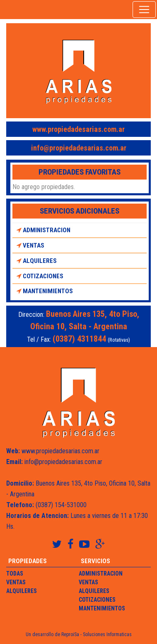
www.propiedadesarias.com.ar (78, 129)
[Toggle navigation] (144, 10)
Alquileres (37, 261)
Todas (15, 574)
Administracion (43, 230)
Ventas (30, 245)
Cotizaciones (40, 276)
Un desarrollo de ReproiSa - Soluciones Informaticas (79, 634)
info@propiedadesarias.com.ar (79, 148)
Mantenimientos (45, 291)
